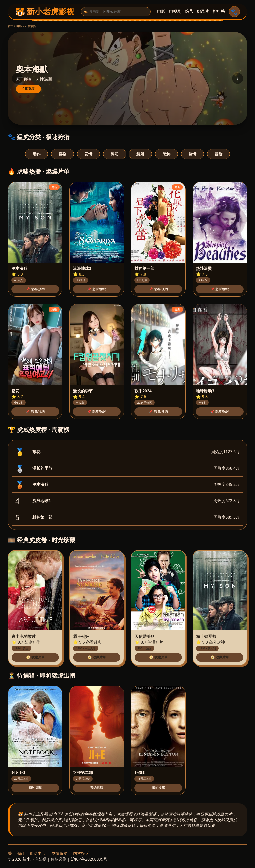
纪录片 (203, 11)
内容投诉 (81, 853)
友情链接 (60, 853)
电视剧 (175, 11)
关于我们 (16, 853)
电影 (161, 11)
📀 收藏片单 (35, 657)
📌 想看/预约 (35, 289)
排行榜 (219, 11)
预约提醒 (35, 788)
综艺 (189, 11)
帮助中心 (38, 853)
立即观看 (28, 89)
